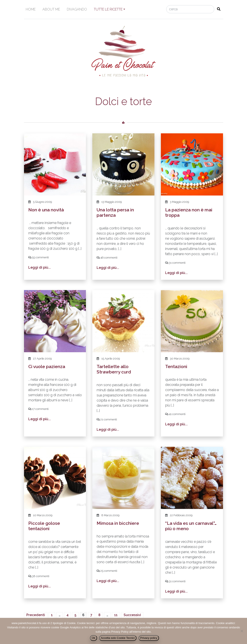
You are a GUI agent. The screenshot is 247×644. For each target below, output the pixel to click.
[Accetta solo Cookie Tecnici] (242, 631)
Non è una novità (46, 210)
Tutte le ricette (108, 9)
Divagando (77, 9)
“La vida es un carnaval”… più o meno (191, 526)
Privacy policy (149, 638)
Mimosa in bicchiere (118, 523)
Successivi (132, 615)
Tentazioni (176, 366)
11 (116, 615)
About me (51, 9)
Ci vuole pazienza (47, 366)
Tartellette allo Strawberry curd (114, 369)
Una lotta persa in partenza (115, 212)
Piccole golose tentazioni (44, 526)
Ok (94, 638)
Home (31, 9)
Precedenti (36, 615)
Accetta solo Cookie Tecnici (118, 638)
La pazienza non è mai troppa (189, 212)
